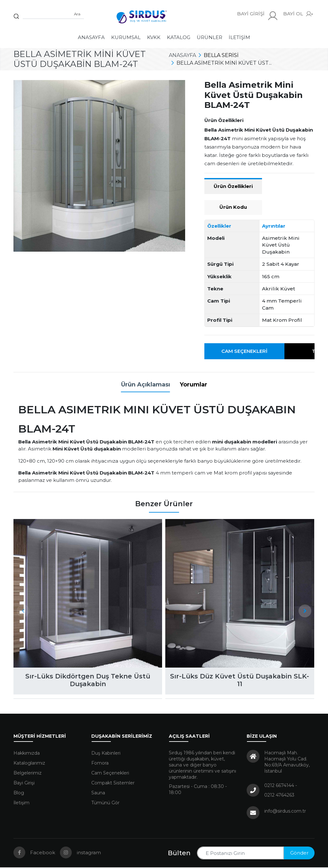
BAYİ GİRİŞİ (258, 16)
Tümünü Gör (105, 803)
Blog (19, 793)
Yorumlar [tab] (193, 385)
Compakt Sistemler (113, 783)
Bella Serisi (221, 55)
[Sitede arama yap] (53, 14)
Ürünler (209, 37)
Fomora (100, 764)
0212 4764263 (279, 796)
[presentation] (23, 611)
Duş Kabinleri (106, 754)
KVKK (154, 37)
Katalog (179, 37)
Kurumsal (126, 37)
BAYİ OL (298, 14)
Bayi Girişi (24, 783)
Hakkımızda (27, 754)
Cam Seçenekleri (244, 351)
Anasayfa (91, 37)
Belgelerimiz (28, 774)
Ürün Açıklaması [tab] (146, 385)
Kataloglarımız (29, 764)
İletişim (239, 37)
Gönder (299, 853)
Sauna (98, 793)
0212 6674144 (279, 786)
